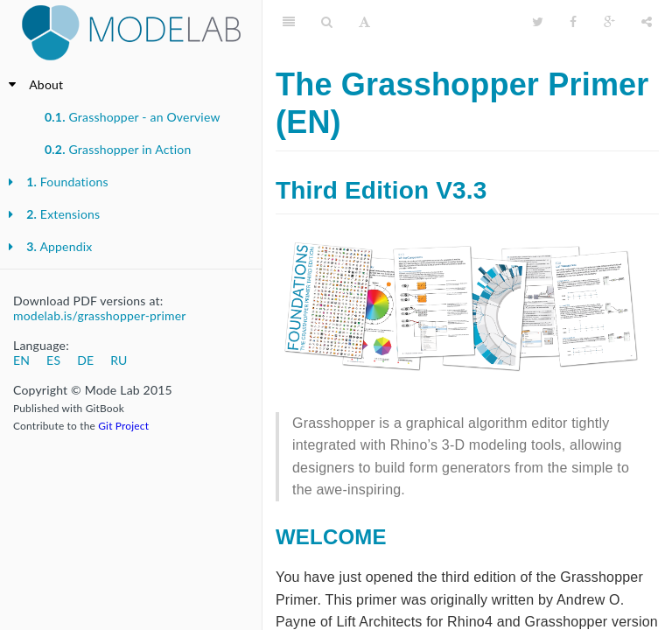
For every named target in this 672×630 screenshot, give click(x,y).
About (46, 84)
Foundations (67, 182)
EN (21, 360)
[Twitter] (538, 22)
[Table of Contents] (289, 22)
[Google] (609, 22)
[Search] (327, 22)
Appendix (59, 246)
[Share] (647, 22)
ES (53, 360)
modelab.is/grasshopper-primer (100, 315)
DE (85, 360)
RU (119, 360)
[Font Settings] (364, 22)
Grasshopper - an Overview (133, 117)
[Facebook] (573, 22)
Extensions (63, 214)
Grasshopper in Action (118, 149)
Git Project (123, 426)
